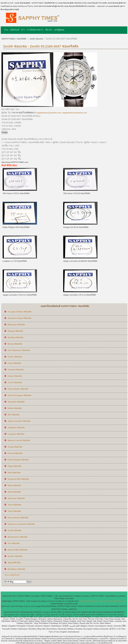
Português (21, 626)
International (73, 632)
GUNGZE (67, 612)
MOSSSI (16, 612)
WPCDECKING (95, 612)
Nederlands (56, 626)
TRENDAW (25, 612)
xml (32, 606)
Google (38, 606)
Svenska (117, 626)
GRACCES (76, 612)
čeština (96, 629)
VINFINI (81, 606)
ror (29, 606)
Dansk (91, 626)
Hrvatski (79, 629)
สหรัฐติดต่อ (59, 30)
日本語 (65, 626)
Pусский (6, 629)
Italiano (47, 626)
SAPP (59, 612)
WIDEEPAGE (51, 606)
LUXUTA (53, 612)
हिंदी (124, 626)
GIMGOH (73, 609)
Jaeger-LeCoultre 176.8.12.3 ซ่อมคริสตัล (20, 295)
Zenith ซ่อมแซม (36, 39)
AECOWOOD (36, 612)
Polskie (14, 629)
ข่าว (23, 30)
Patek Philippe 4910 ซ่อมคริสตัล (16, 227)
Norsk (110, 626)
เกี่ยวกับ (49, 30)
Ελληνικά (104, 629)
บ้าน (6, 30)
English (64, 632)
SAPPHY (123, 606)
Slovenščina (51, 629)
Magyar (84, 626)
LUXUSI (45, 612)
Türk (51, 632)
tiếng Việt (41, 629)
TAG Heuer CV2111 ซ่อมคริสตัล (16, 193)
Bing (43, 606)
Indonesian (23, 629)
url (24, 606)
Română (32, 629)
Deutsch (39, 626)
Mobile (4, 626)
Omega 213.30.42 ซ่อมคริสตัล (76, 227)
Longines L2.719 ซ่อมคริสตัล (15, 261)
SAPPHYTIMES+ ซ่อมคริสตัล (14, 39)
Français (31, 626)
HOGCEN (7, 612)
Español (12, 626)
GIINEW (84, 612)
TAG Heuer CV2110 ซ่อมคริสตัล (77, 193)
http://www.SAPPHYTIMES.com (15, 162)
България (88, 629)
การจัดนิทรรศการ (35, 30)
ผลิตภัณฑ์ (15, 30)
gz (27, 606)
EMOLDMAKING (112, 606)
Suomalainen (101, 626)
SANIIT (74, 606)
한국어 (112, 629)
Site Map (19, 606)
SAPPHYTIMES (64, 606)
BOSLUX (100, 606)
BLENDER (106, 612)
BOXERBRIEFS (118, 612)
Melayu (71, 629)
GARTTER (56, 609)
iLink (13, 606)
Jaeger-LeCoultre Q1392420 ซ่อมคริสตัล (80, 261)
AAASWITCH (90, 606)
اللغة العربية (74, 626)
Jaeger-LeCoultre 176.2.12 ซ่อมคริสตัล (80, 295)
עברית (56, 632)
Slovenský (62, 629)
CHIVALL (65, 609)
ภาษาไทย (121, 629)
